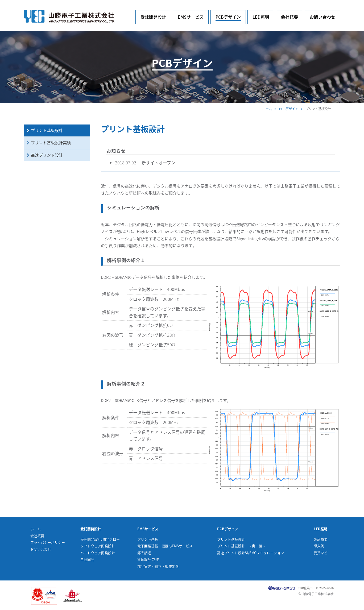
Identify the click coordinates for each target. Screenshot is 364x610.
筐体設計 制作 (148, 559)
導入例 (319, 546)
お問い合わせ (322, 17)
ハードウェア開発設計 (98, 553)
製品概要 (321, 539)
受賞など (321, 553)
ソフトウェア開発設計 (98, 546)
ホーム (267, 109)
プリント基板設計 (47, 130)
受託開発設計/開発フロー (100, 539)
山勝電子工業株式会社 (69, 16)
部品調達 (144, 553)
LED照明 (261, 17)
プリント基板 (148, 539)
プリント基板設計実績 (51, 143)
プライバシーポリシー (48, 542)
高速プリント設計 (47, 155)
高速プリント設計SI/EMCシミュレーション (251, 553)
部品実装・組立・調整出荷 (158, 566)
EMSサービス (191, 17)
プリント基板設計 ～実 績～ (241, 546)
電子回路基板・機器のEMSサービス (165, 546)
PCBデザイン (228, 17)
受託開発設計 (153, 17)
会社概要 (289, 17)
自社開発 (87, 559)
